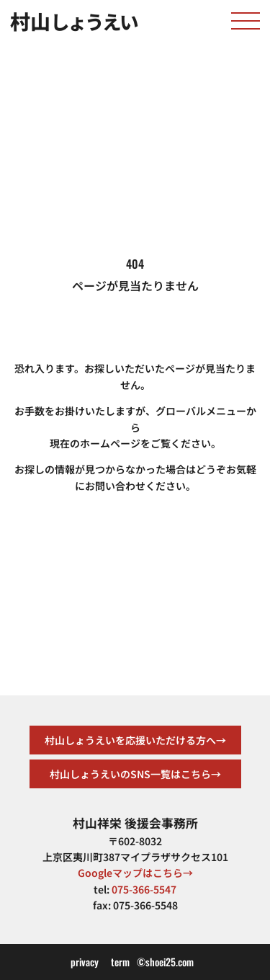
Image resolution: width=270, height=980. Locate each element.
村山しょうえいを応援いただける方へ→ (135, 740)
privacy (85, 962)
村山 (73, 21)
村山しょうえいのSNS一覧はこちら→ (135, 774)
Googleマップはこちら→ (135, 873)
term (120, 962)
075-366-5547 (144, 889)
